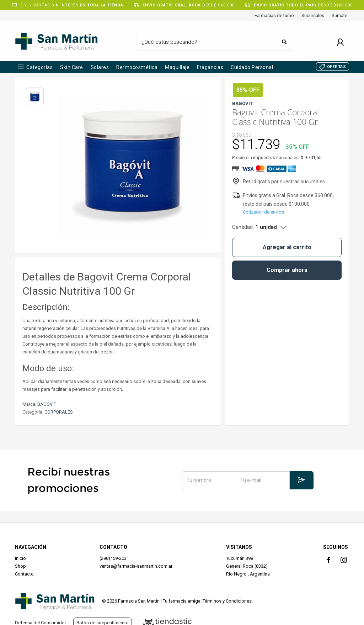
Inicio (20, 558)
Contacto (24, 574)
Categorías (39, 67)
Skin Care (72, 67)
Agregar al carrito (287, 247)
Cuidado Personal (252, 67)
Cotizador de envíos (263, 212)
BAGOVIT (47, 404)
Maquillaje (177, 67)
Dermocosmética (137, 67)
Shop (20, 566)
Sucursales (313, 15)
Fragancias (210, 67)
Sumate (339, 15)
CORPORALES (59, 412)
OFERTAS (337, 67)
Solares (100, 67)
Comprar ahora (287, 270)
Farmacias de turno (274, 15)
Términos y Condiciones (227, 601)
